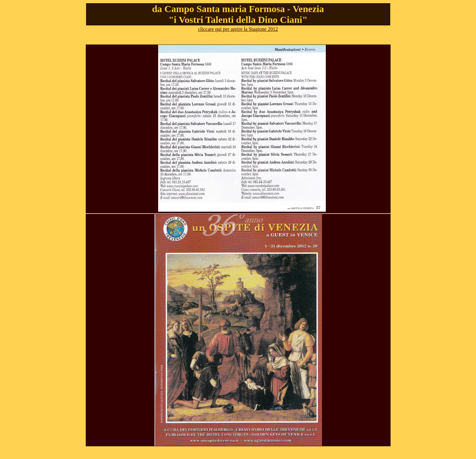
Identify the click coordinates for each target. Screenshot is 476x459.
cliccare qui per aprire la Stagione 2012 (238, 29)
